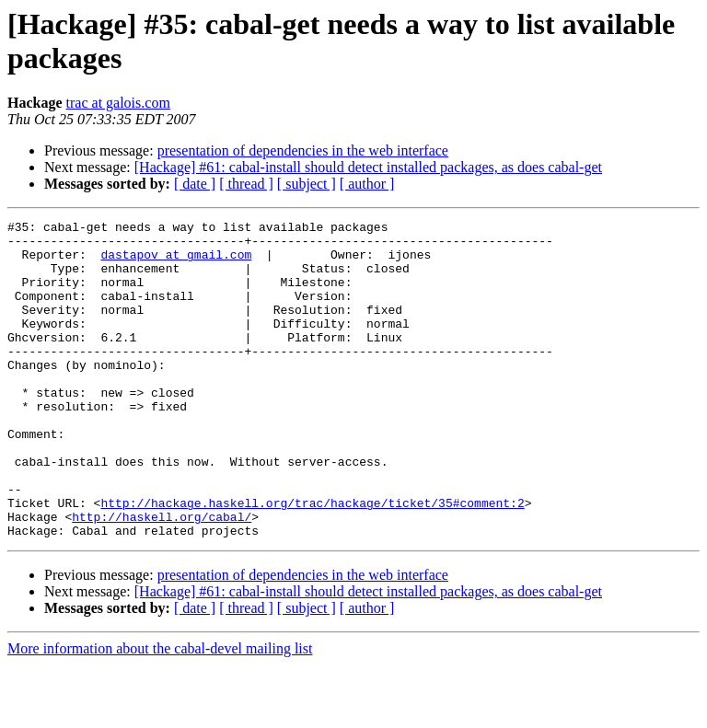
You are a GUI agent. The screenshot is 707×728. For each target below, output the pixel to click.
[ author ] (367, 184)
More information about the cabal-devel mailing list (160, 712)
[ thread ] (246, 184)
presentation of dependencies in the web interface (303, 150)
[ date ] (195, 184)
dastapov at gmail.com (176, 262)
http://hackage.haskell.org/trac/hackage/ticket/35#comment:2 (312, 560)
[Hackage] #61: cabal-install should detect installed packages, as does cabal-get (368, 167)
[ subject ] (307, 184)
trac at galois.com (118, 103)
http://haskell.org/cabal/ (162, 577)
